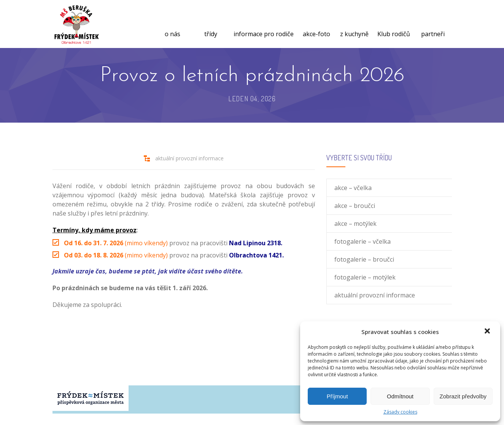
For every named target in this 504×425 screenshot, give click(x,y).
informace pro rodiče (264, 25)
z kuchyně (354, 25)
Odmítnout (400, 396)
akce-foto (316, 25)
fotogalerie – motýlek (365, 277)
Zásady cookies (400, 412)
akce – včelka (353, 188)
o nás (173, 25)
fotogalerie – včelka (362, 241)
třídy (211, 25)
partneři (433, 25)
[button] (488, 332)
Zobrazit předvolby (463, 396)
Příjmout (337, 396)
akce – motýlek (355, 224)
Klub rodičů (394, 25)
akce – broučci (355, 206)
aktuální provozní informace (189, 158)
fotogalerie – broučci (364, 259)
